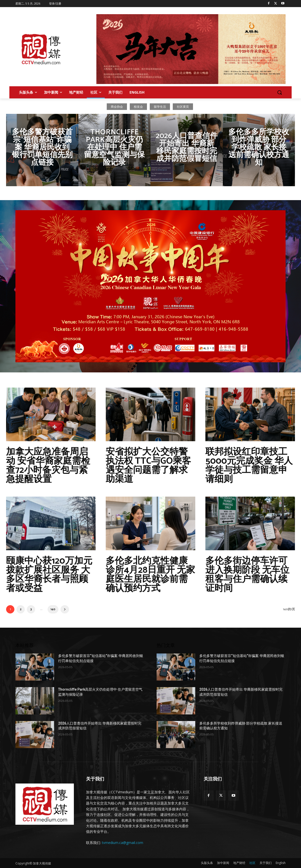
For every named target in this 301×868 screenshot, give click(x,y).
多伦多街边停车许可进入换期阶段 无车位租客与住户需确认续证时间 (247, 575)
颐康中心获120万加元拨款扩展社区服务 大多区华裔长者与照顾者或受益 (49, 575)
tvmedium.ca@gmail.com (123, 843)
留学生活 (160, 107)
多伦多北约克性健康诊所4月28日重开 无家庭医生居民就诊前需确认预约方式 (150, 575)
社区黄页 (183, 107)
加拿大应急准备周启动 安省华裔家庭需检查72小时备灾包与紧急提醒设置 (48, 466)
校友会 (138, 107)
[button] (279, 92)
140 (53, 609)
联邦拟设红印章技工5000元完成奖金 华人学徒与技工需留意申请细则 (249, 466)
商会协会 (117, 107)
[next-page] (65, 609)
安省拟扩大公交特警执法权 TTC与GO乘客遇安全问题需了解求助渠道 (148, 466)
